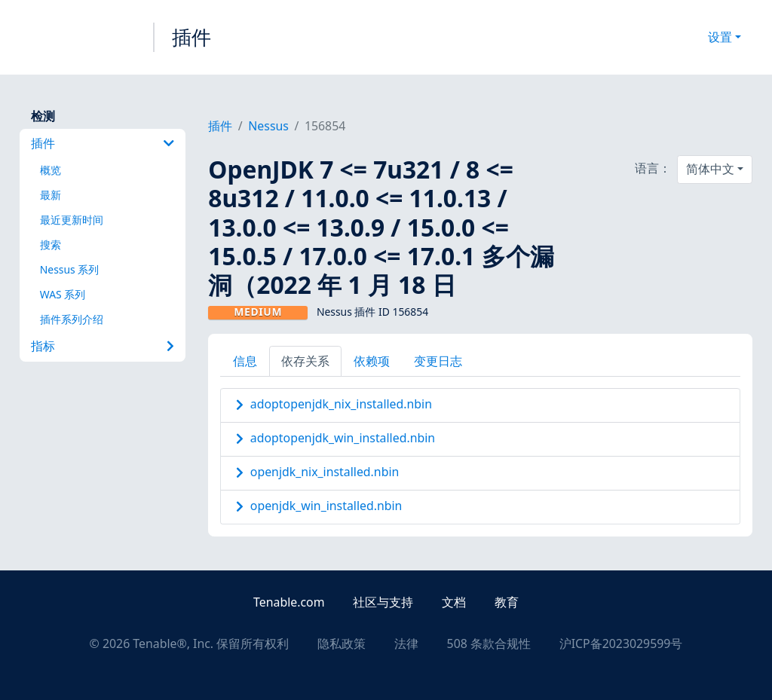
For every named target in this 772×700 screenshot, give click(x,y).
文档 (454, 602)
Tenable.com (289, 602)
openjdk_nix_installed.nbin (325, 472)
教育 (507, 602)
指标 (103, 346)
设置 (720, 37)
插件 (191, 37)
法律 (406, 643)
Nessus (268, 126)
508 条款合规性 (489, 643)
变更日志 (438, 361)
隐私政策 (342, 643)
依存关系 (305, 361)
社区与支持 (383, 602)
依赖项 (372, 361)
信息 (245, 361)
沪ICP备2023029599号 (621, 643)
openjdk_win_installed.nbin (326, 506)
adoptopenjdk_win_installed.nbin (343, 438)
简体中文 (710, 169)
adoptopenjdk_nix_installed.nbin (341, 404)
